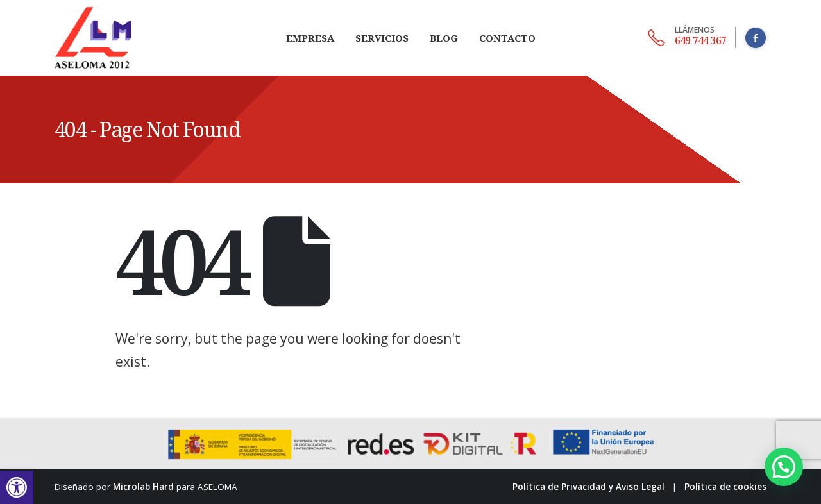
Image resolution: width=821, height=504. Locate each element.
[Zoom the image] (93, 8)
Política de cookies (725, 487)
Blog (444, 38)
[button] (17, 487)
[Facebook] (756, 38)
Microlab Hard (143, 487)
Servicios (382, 38)
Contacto (507, 38)
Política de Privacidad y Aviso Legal (588, 487)
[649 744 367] (687, 38)
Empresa (310, 38)
